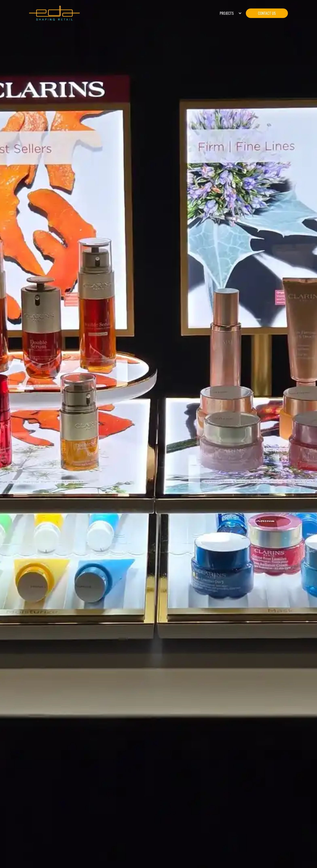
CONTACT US (267, 13)
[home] (54, 13)
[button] (231, 13)
